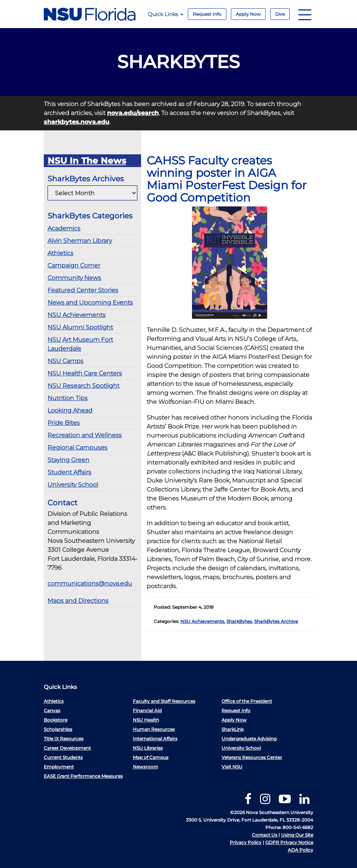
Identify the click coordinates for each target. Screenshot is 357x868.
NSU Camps (65, 361)
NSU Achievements (77, 315)
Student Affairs (69, 472)
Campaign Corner (74, 265)
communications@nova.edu (90, 583)
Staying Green (68, 460)
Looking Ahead (70, 410)
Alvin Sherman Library (80, 241)
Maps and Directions (78, 601)
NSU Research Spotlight (83, 386)
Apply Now (248, 14)
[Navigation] (305, 14)
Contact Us (265, 835)
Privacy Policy (246, 842)
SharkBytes (239, 621)
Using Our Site (297, 835)
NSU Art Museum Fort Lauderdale (80, 344)
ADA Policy (300, 850)
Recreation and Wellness (85, 435)
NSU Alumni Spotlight (80, 327)
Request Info (207, 14)
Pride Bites (64, 423)
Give (280, 14)
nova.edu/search (133, 113)
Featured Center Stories (83, 290)
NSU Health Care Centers (85, 373)
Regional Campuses (77, 447)
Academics (64, 228)
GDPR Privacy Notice (289, 842)
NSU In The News (87, 161)
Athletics (60, 253)
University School (73, 485)
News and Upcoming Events (90, 303)
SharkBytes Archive (276, 621)
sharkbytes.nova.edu (77, 122)
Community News (74, 278)
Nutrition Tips (68, 398)
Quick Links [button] (166, 14)
